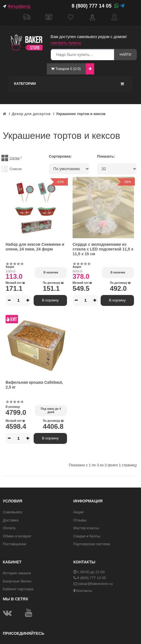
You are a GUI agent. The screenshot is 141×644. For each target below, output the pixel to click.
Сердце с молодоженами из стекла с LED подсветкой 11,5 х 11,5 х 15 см (103, 249)
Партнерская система (92, 544)
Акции (78, 512)
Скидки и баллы (87, 536)
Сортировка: (60, 156)
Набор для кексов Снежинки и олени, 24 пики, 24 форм (35, 247)
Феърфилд (19, 6)
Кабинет (93, 17)
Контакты (114, 17)
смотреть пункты (66, 43)
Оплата (9, 528)
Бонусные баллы (17, 581)
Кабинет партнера (18, 589)
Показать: (106, 156)
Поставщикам (14, 544)
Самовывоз (49, 17)
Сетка (14, 158)
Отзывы (80, 520)
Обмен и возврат (17, 536)
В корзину (50, 300)
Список (16, 169)
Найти (125, 55)
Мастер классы (86, 528)
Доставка (27, 17)
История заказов (17, 573)
